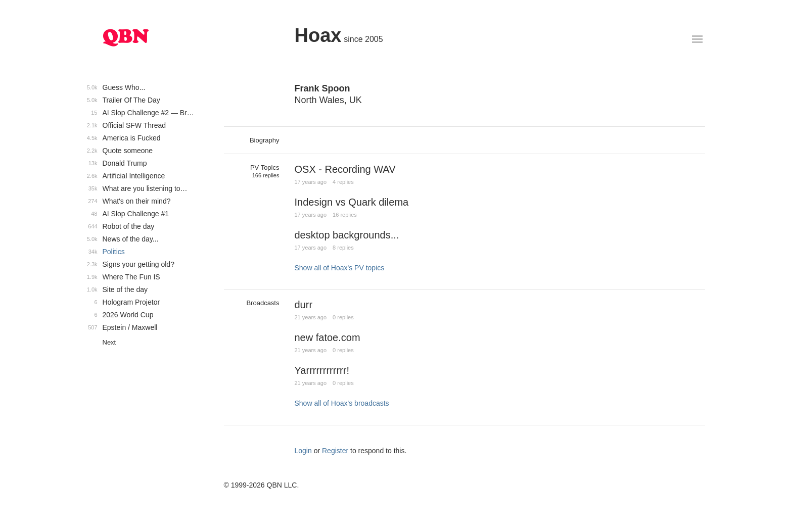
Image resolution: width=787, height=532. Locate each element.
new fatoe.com (328, 337)
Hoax (318, 35)
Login (303, 451)
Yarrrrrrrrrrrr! (322, 370)
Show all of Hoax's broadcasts (342, 403)
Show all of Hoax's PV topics (340, 268)
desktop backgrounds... (347, 235)
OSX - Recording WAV (345, 169)
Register (335, 451)
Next (109, 342)
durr (304, 305)
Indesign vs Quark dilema (352, 202)
